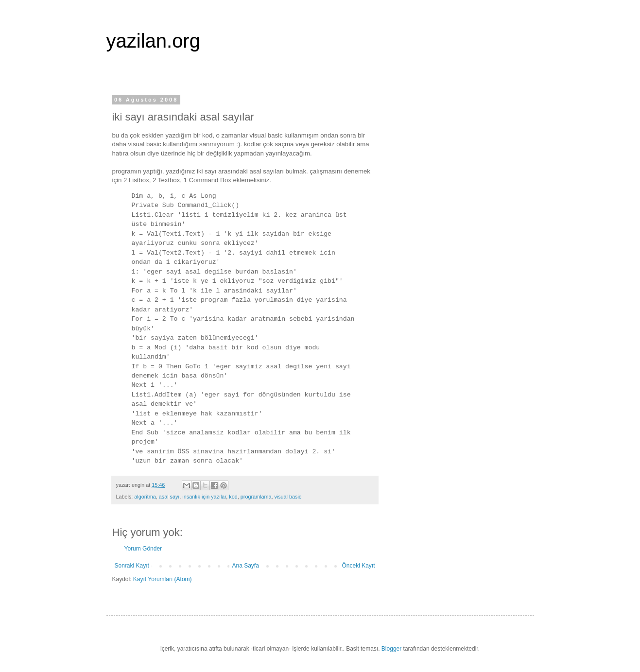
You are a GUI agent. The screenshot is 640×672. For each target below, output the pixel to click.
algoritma (145, 497)
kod (233, 497)
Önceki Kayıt (358, 566)
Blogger (391, 649)
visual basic (288, 497)
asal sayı (169, 497)
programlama (256, 497)
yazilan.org (153, 41)
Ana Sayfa (245, 566)
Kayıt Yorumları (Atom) (163, 579)
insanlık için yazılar (204, 497)
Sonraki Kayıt (132, 566)
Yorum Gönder (143, 549)
